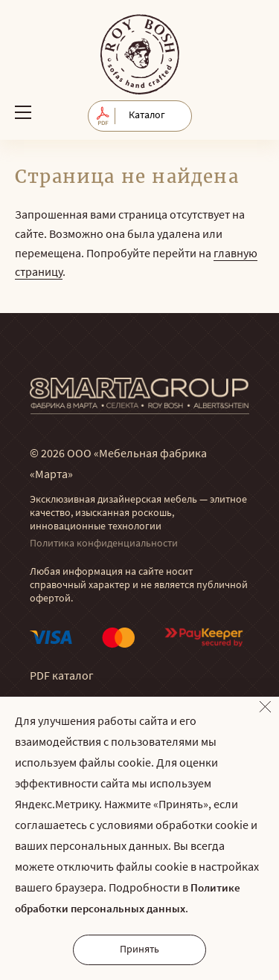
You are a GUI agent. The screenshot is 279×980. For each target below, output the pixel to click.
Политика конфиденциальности (104, 544)
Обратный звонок (251, 112)
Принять (139, 950)
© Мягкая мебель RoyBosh (140, 54)
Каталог (147, 116)
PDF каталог (62, 677)
